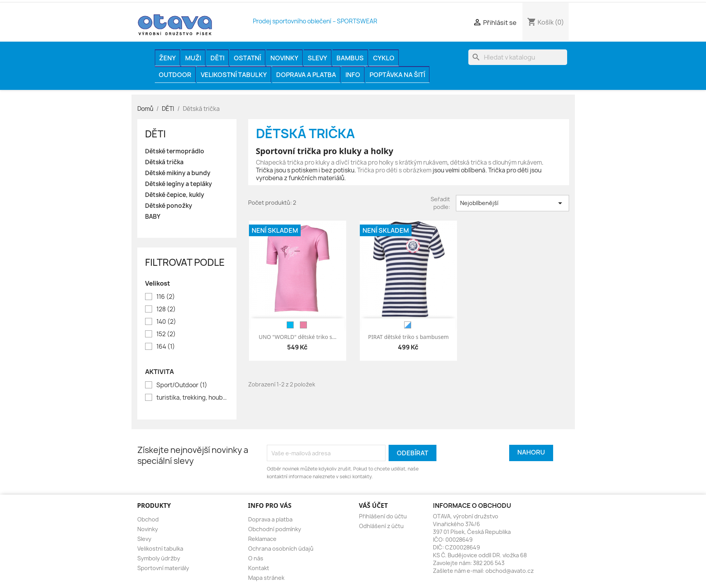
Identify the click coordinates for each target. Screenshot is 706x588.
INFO (353, 75)
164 (166, 347)
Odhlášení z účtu (381, 526)
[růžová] (303, 325)
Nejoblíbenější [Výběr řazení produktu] (512, 203)
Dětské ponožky (169, 206)
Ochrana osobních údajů (281, 549)
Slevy (317, 58)
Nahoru (531, 452)
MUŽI (193, 58)
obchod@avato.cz (510, 571)
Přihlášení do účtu (383, 516)
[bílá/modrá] (408, 325)
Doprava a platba (306, 75)
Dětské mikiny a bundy (178, 173)
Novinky (284, 58)
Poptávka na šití (397, 75)
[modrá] (290, 325)
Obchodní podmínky (275, 529)
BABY (153, 217)
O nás (256, 558)
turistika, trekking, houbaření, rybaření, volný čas (192, 398)
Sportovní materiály (163, 568)
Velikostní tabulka (160, 549)
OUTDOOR (175, 75)
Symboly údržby (159, 558)
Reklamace (262, 539)
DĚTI (217, 58)
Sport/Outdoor (182, 385)
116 (166, 297)
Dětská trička (164, 162)
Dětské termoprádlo (175, 151)
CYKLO (384, 58)
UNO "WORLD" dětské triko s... (298, 337)
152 (166, 334)
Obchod (148, 519)
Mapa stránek (266, 578)
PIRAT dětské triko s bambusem (408, 337)
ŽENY (167, 58)
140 (166, 322)
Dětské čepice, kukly (175, 195)
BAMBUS (350, 58)
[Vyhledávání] (518, 57)
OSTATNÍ (247, 58)
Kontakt (259, 568)
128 (166, 309)
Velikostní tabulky (234, 75)
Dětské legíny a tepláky (179, 184)
